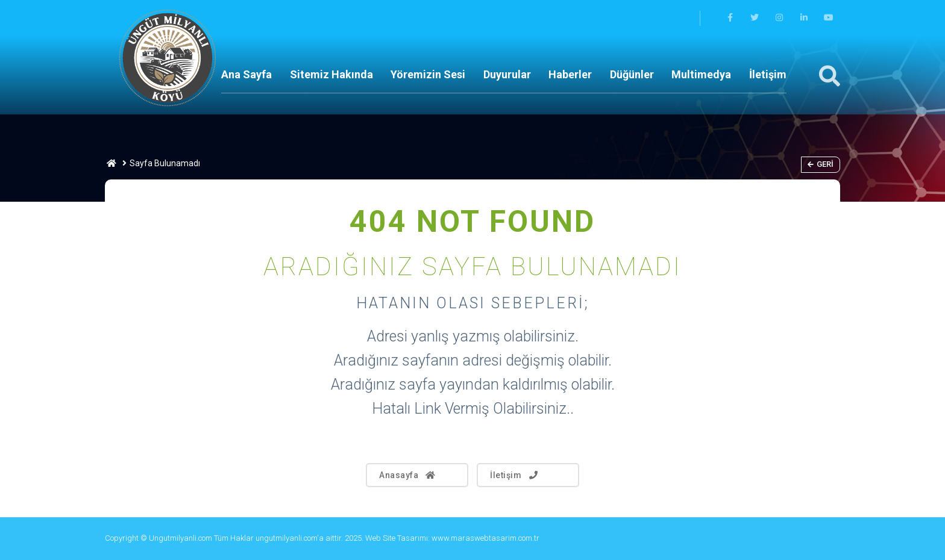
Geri (821, 164)
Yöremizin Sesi (428, 74)
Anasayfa (408, 475)
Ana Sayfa (246, 74)
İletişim (768, 74)
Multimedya (701, 74)
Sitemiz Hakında (331, 74)
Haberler (570, 74)
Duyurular (507, 74)
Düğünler (632, 74)
